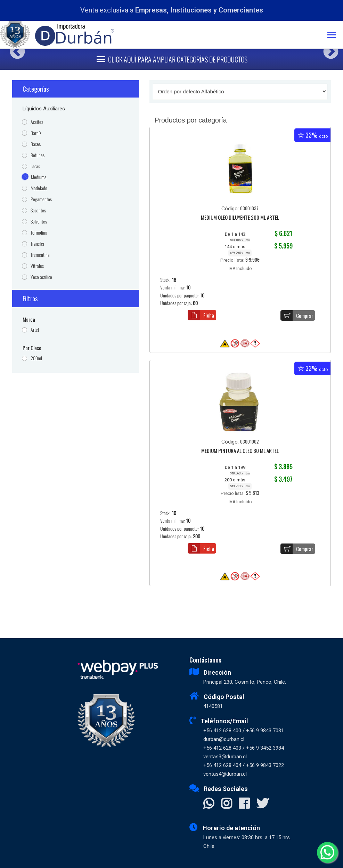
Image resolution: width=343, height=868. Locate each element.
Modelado (39, 188)
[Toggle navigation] (335, 36)
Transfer (38, 244)
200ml (36, 358)
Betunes (38, 155)
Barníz (36, 133)
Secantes (38, 210)
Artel (35, 330)
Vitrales (37, 266)
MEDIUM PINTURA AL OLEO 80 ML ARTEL (240, 451)
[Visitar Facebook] (244, 804)
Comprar (297, 315)
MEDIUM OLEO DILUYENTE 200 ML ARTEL (240, 218)
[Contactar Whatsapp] (209, 804)
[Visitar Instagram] (226, 804)
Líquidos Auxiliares (44, 109)
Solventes (39, 222)
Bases (36, 144)
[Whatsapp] (327, 852)
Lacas (35, 166)
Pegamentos (41, 199)
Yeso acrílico (41, 277)
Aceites (37, 122)
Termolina (39, 233)
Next (328, 49)
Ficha (201, 315)
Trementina (40, 255)
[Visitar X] (263, 804)
